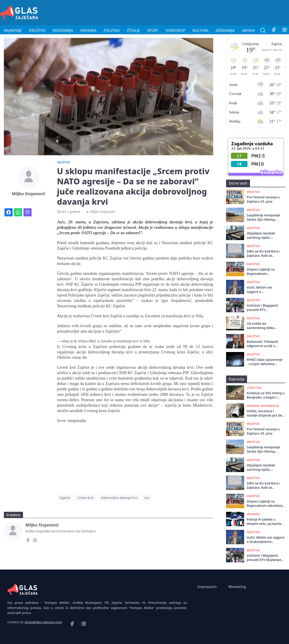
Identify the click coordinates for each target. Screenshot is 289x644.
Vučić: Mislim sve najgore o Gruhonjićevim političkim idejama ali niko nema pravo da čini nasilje (265, 290)
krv (147, 498)
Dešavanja (225, 30)
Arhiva (249, 30)
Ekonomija (63, 30)
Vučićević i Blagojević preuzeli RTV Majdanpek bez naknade (262, 308)
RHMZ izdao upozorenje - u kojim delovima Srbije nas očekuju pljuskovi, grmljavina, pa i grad (265, 362)
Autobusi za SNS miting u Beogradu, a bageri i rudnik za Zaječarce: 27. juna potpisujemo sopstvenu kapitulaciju (266, 395)
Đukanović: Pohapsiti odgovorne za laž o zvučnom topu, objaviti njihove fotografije (264, 344)
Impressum (207, 587)
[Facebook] (274, 30)
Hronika (88, 30)
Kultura (200, 30)
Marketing (237, 587)
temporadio (77, 421)
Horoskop (175, 30)
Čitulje (133, 30)
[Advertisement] (207, 12)
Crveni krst (86, 498)
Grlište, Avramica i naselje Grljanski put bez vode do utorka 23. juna (265, 413)
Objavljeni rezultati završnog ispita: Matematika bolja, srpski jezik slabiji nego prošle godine (264, 235)
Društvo (37, 30)
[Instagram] (35, 541)
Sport (153, 30)
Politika (112, 30)
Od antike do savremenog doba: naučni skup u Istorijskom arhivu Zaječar (261, 326)
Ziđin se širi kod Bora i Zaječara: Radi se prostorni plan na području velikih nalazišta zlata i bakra (263, 254)
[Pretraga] (263, 30)
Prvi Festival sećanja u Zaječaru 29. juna (263, 199)
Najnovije (13, 30)
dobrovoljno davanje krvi (119, 498)
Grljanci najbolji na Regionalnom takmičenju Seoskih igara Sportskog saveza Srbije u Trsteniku (264, 272)
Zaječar (65, 498)
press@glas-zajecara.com (43, 622)
